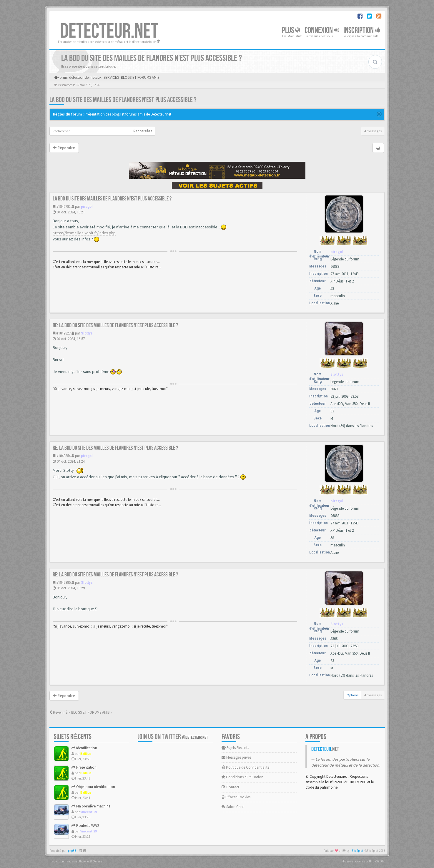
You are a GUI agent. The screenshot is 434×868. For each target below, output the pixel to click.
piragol (87, 206)
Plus (291, 30)
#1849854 (63, 456)
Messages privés (236, 757)
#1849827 (63, 333)
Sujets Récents (235, 748)
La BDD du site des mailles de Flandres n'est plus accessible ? (123, 100)
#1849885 (63, 582)
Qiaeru (97, 861)
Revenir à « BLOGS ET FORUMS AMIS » (81, 712)
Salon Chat (233, 807)
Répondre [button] (64, 148)
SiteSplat (357, 851)
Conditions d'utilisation (242, 777)
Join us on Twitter (173, 737)
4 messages (373, 131)
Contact (230, 787)
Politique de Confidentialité (245, 767)
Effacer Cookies (236, 797)
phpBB (72, 851)
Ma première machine (91, 806)
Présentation (84, 767)
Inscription (362, 30)
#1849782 (63, 206)
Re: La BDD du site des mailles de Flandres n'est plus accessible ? (115, 325)
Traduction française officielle (69, 861)
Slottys (87, 333)
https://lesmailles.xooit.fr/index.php (84, 233)
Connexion (322, 30)
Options (352, 695)
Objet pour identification (93, 787)
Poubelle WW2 (85, 826)
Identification (84, 748)
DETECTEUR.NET (109, 31)
